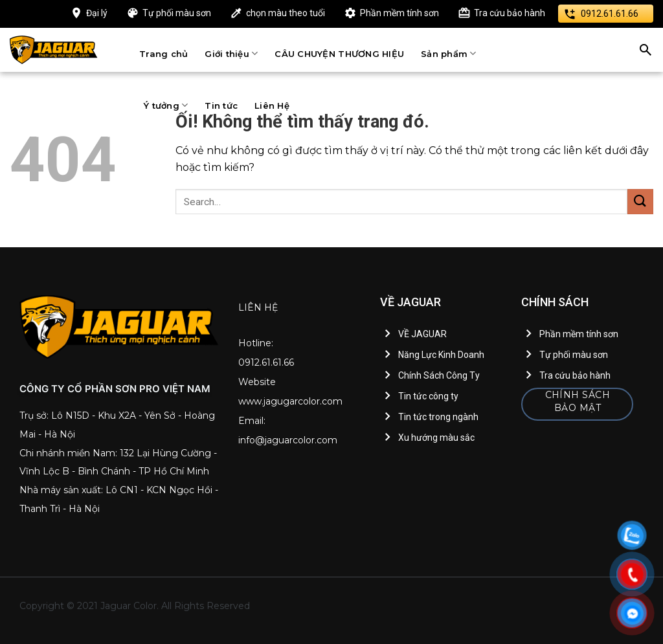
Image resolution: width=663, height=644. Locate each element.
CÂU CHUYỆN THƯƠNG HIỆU (339, 54)
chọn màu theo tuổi (286, 13)
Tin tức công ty (428, 396)
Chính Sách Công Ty (439, 375)
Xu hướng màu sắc (436, 438)
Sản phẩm (449, 53)
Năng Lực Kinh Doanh (441, 355)
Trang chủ (163, 54)
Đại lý (97, 13)
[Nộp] (640, 202)
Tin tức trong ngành (438, 417)
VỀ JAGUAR (422, 334)
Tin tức (221, 105)
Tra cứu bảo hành (510, 13)
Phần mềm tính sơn (399, 13)
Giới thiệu (231, 53)
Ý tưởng (166, 105)
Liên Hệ (272, 105)
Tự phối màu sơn (177, 13)
